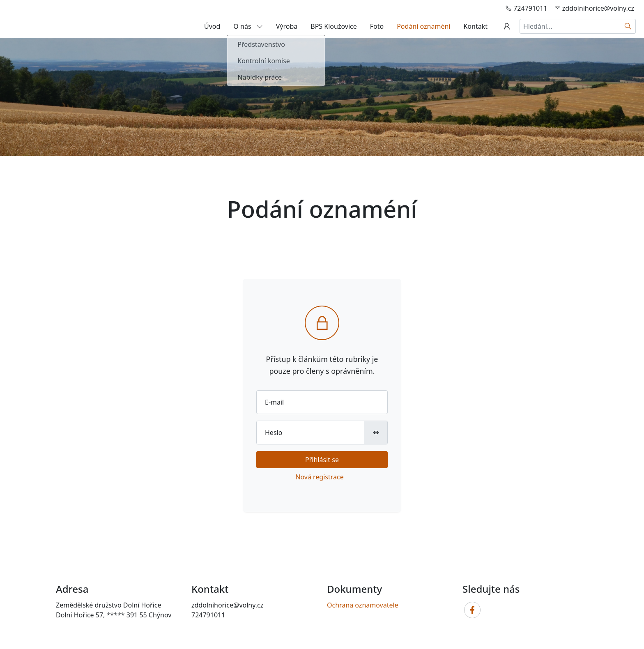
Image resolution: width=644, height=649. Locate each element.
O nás (248, 26)
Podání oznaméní (423, 26)
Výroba (287, 26)
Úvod (212, 26)
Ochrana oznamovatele (363, 605)
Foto (377, 26)
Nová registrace (319, 477)
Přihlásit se (322, 460)
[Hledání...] (570, 26)
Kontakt (475, 26)
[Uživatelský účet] (507, 26)
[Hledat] (628, 26)
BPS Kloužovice (333, 26)
